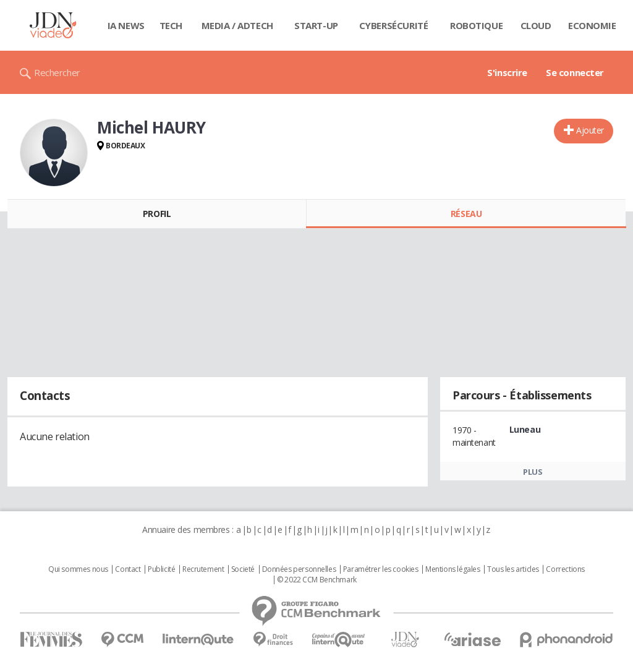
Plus (533, 472)
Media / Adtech (237, 25)
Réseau (466, 214)
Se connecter (575, 72)
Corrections (565, 569)
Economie (592, 25)
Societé (243, 569)
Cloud (536, 25)
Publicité (161, 569)
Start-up (316, 25)
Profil (157, 214)
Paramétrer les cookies (381, 569)
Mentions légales (452, 569)
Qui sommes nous (78, 569)
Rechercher (57, 72)
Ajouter (590, 130)
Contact (128, 569)
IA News (126, 25)
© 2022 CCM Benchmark (317, 580)
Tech (171, 25)
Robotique (476, 25)
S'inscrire (507, 72)
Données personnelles (299, 569)
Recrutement (203, 569)
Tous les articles (513, 569)
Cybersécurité (394, 25)
